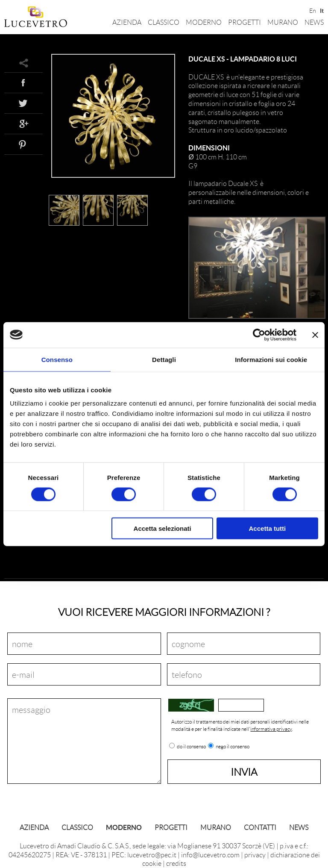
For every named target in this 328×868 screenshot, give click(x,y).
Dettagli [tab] (164, 359)
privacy (255, 855)
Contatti (260, 827)
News (314, 22)
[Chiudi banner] (315, 335)
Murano (283, 22)
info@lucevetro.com (210, 855)
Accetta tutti (268, 528)
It (322, 10)
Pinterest (23, 144)
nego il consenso (233, 747)
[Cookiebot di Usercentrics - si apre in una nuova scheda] (259, 335)
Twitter (23, 103)
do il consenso (191, 747)
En (312, 10)
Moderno (204, 22)
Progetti (245, 22)
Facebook (23, 82)
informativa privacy (271, 729)
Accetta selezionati (163, 528)
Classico (164, 22)
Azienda (127, 22)
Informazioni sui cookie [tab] (271, 359)
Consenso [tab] (57, 359)
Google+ (23, 124)
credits (176, 863)
